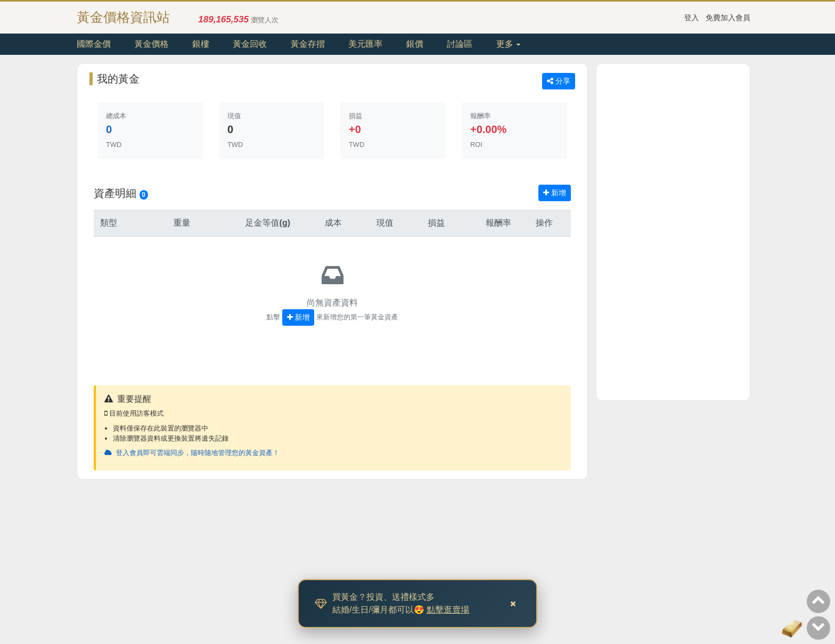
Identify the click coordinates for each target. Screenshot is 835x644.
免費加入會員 (728, 18)
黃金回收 (250, 44)
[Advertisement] (673, 232)
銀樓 (201, 44)
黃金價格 (151, 44)
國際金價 (94, 44)
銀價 (415, 44)
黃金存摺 (308, 44)
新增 (555, 193)
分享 (559, 81)
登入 (692, 18)
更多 (508, 44)
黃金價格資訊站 (123, 17)
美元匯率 (365, 44)
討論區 (460, 44)
